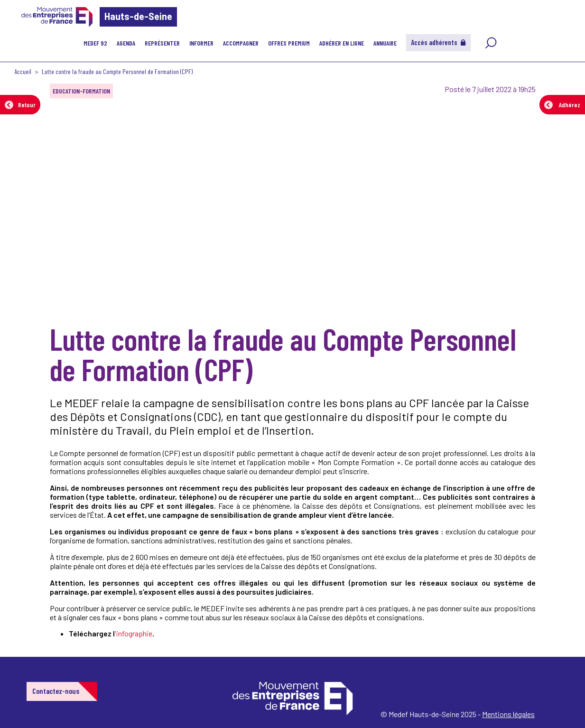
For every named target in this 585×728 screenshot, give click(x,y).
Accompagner (241, 43)
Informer (201, 43)
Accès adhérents (438, 42)
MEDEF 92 (95, 43)
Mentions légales (508, 714)
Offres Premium (289, 43)
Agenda (126, 43)
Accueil (23, 71)
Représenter (162, 43)
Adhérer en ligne (342, 43)
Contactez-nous (56, 691)
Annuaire (385, 43)
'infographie (134, 633)
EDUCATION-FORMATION (81, 91)
